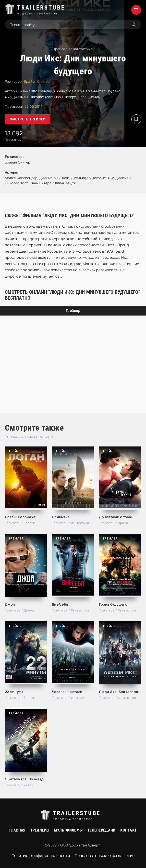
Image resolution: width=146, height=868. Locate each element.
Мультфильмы (68, 830)
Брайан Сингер (37, 81)
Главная (17, 830)
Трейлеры (40, 830)
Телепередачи (101, 830)
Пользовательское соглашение (105, 856)
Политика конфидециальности (41, 856)
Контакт (128, 830)
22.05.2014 (34, 106)
